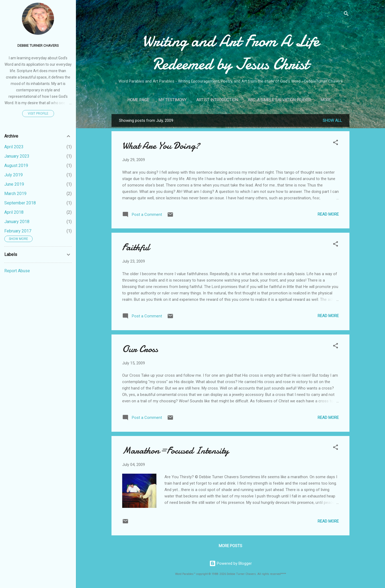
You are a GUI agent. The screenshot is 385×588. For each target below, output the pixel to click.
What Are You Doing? (161, 146)
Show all (332, 120)
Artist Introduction (217, 100)
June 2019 (14, 184)
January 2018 (17, 222)
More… (327, 100)
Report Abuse (17, 271)
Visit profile (38, 114)
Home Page (138, 100)
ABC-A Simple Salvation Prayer (279, 100)
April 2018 (14, 212)
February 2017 (18, 231)
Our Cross (140, 349)
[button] (336, 143)
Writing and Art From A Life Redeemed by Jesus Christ (231, 52)
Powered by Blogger (231, 563)
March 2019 (15, 194)
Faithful (136, 247)
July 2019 (14, 175)
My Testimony (173, 100)
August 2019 (16, 166)
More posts (230, 546)
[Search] (346, 15)
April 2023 (14, 147)
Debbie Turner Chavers (38, 45)
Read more (328, 214)
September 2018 (20, 203)
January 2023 (17, 156)
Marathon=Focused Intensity (175, 451)
